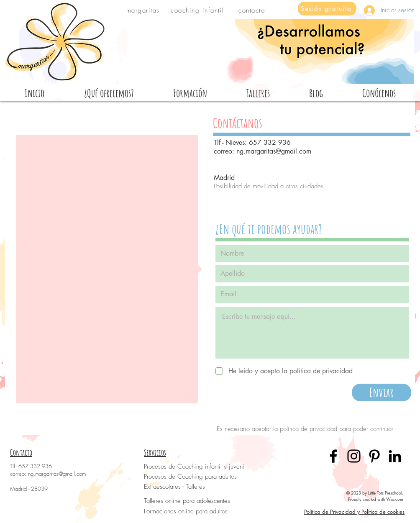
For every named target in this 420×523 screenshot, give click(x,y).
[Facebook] (333, 456)
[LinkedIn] (395, 456)
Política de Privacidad (330, 512)
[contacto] (252, 10)
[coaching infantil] (198, 10)
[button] (379, 93)
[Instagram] (354, 456)
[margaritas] (144, 10)
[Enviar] (382, 392)
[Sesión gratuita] (327, 9)
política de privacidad (309, 429)
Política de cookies (383, 512)
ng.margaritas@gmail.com (274, 151)
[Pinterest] (374, 456)
